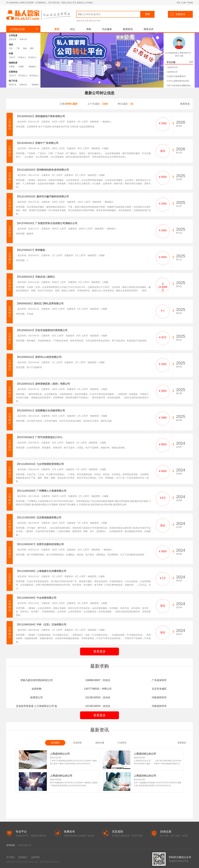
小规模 (21, 67)
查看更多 (185, 104)
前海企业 (23, 85)
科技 (82, 21)
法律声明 (35, 857)
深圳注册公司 (25, 845)
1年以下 (12, 57)
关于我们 (11, 857)
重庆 (32, 48)
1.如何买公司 (172, 67)
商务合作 (149, 29)
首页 (57, 29)
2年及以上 (32, 57)
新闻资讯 (128, 29)
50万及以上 (34, 76)
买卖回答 (77, 743)
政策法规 (100, 743)
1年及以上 (22, 57)
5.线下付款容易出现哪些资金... (179, 86)
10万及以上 (23, 76)
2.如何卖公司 (172, 72)
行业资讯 (122, 743)
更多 (191, 62)
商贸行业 (13, 85)
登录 (178, 3)
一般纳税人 (32, 67)
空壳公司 (13, 39)
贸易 (87, 21)
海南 (25, 48)
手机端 (190, 3)
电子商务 (97, 21)
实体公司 (23, 39)
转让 (73, 29)
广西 (18, 48)
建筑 (91, 21)
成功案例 (55, 743)
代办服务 (107, 29)
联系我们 (23, 857)
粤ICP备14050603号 (50, 862)
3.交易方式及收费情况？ (177, 76)
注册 (184, 3)
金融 (78, 21)
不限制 (12, 67)
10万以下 (13, 76)
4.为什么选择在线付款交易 (178, 81)
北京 (11, 48)
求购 (89, 29)
